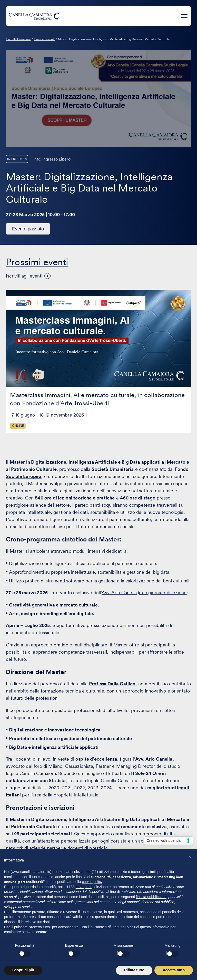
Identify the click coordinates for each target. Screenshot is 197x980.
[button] (190, 857)
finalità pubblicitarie (151, 897)
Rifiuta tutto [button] (134, 970)
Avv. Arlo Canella (119, 593)
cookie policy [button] (92, 882)
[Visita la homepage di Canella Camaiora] (34, 16)
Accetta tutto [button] (174, 970)
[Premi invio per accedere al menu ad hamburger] (184, 15)
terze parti (84, 887)
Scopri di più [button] (23, 970)
